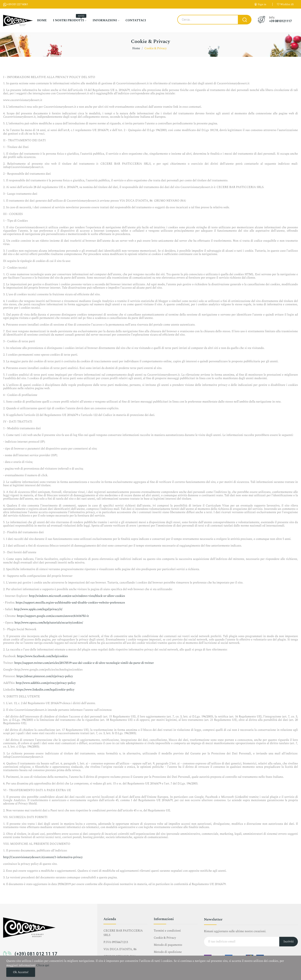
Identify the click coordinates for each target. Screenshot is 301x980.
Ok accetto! (21, 972)
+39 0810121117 (280, 21)
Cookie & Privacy (165, 938)
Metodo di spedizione (168, 952)
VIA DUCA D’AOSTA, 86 (120, 949)
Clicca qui (43, 965)
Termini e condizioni (167, 931)
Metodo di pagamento (168, 945)
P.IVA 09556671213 (116, 942)
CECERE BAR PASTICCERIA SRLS (123, 933)
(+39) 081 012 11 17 (36, 954)
